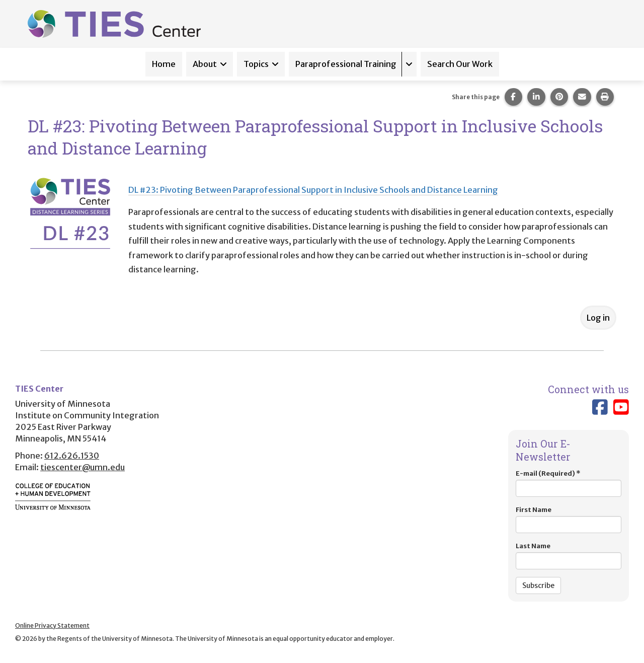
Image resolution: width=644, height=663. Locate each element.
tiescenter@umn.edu (83, 467)
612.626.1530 (72, 456)
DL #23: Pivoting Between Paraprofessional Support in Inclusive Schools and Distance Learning (313, 190)
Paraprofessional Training (346, 64)
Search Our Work (460, 64)
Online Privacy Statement (52, 625)
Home (164, 64)
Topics (256, 64)
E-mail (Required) (569, 483)
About (205, 64)
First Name (569, 519)
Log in (598, 318)
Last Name (569, 556)
